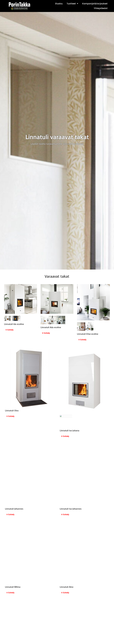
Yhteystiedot (101, 8)
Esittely (10, 330)
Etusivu (59, 4)
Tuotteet (72, 4)
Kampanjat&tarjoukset (95, 4)
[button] (21, 330)
